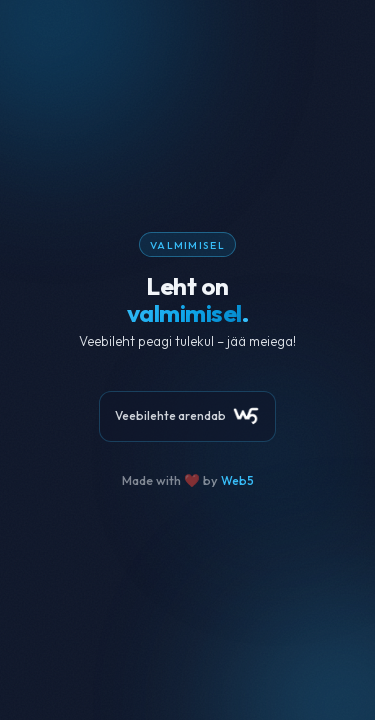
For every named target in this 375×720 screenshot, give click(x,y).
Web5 (237, 480)
